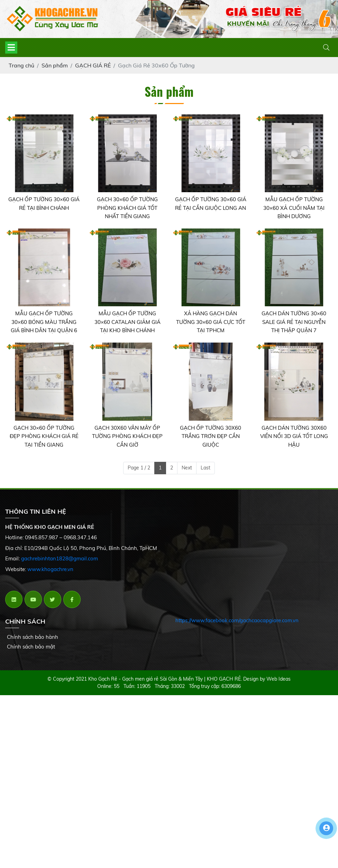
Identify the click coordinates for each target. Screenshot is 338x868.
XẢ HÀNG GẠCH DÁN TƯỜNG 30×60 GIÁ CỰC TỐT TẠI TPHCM (211, 322)
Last (205, 468)
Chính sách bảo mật (31, 647)
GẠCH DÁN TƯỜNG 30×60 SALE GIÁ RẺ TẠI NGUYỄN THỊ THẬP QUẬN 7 (294, 322)
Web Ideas (278, 679)
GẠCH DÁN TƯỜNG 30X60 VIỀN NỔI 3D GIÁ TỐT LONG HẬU (294, 436)
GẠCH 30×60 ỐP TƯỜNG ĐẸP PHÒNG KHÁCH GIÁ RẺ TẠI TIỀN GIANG (44, 436)
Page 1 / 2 (139, 468)
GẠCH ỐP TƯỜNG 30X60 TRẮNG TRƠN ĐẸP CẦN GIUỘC (211, 436)
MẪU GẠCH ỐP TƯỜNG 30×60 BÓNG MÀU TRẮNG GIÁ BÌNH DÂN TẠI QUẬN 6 (44, 322)
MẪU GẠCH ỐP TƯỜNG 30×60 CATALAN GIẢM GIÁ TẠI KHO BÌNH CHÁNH (127, 322)
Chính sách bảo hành (33, 637)
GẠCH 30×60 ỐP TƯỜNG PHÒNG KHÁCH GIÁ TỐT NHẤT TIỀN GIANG (127, 208)
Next (187, 468)
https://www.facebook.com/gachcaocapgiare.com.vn (237, 620)
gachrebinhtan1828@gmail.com (60, 558)
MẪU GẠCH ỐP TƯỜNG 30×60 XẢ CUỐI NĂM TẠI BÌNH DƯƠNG (294, 208)
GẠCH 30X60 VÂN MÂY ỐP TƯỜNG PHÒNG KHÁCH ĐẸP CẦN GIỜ (127, 436)
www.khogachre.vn (50, 569)
